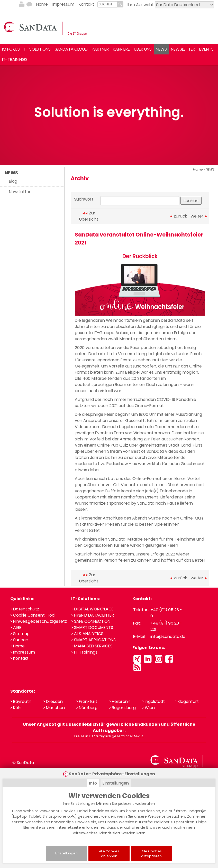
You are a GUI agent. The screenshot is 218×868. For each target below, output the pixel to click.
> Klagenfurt (187, 701)
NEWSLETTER (183, 49)
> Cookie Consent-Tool (33, 615)
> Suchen (19, 640)
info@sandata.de (168, 636)
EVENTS (206, 49)
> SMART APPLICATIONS (93, 640)
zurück (178, 216)
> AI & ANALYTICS (87, 634)
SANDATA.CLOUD (71, 49)
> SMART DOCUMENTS (92, 628)
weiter (199, 216)
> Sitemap (20, 634)
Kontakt (86, 4)
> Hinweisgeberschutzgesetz (39, 621)
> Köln (16, 708)
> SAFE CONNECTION (91, 621)
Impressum (63, 4)
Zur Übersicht (89, 216)
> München (54, 708)
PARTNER (100, 49)
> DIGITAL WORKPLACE (92, 609)
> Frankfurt (87, 701)
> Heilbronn (120, 701)
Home (42, 4)
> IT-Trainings (84, 652)
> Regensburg (122, 708)
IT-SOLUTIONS (37, 49)
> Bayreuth (21, 701)
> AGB (16, 628)
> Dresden (53, 701)
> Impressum (23, 652)
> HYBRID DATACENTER (93, 615)
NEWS (161, 49)
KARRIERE (121, 49)
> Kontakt (19, 658)
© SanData (23, 763)
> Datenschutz (25, 609)
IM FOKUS (11, 49)
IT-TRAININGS (15, 59)
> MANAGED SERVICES (92, 646)
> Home (17, 646)
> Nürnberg (87, 708)
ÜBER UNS (143, 49)
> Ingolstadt (153, 701)
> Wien (148, 708)
